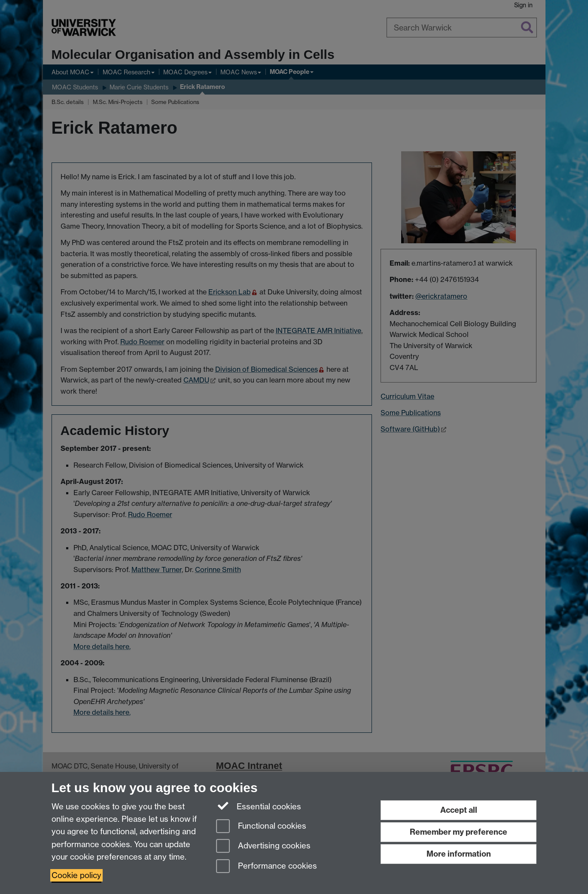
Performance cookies (267, 867)
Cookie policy (76, 875)
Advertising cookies (263, 847)
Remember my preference (459, 832)
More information (459, 854)
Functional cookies (261, 827)
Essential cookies (259, 806)
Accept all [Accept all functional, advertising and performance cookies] (459, 810)
